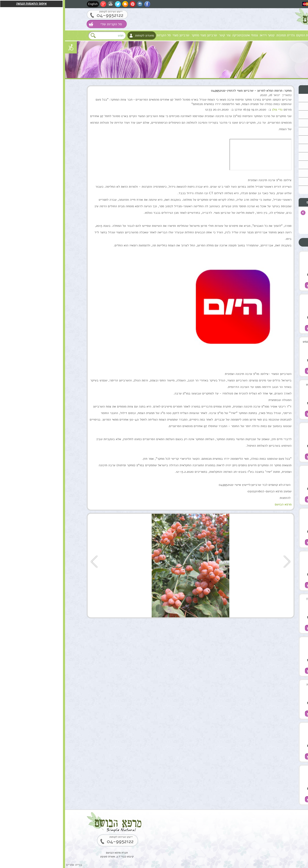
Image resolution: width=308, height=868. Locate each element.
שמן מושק (259, 256)
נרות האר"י (276, 173)
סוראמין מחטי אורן (254, 599)
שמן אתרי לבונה (255, 556)
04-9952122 (45, 15)
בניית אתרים (9, 865)
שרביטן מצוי (116, 35)
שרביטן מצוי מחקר (139, 35)
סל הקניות (99, 35)
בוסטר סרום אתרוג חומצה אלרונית (254, 686)
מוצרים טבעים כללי (271, 123)
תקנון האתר (276, 190)
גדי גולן (212, 110)
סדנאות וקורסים (274, 148)
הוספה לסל (268, 285)
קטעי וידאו (202, 35)
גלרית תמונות (221, 35)
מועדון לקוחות (79, 35)
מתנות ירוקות (275, 165)
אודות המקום (240, 35)
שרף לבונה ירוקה (255, 770)
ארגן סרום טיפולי (254, 427)
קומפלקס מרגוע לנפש (252, 342)
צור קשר (160, 35)
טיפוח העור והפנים (272, 98)
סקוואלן (261, 641)
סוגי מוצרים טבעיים (260, 89)
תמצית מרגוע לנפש (253, 384)
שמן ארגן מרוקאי (255, 299)
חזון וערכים (259, 35)
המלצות (278, 181)
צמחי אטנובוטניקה (180, 35)
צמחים (279, 140)
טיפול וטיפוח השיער (271, 115)
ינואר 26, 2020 (205, 95)
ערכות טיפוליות (274, 131)
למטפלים (277, 156)
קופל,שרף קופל (256, 727)
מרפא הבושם (277, 35)
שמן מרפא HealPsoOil (258, 515)
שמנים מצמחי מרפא (271, 106)
